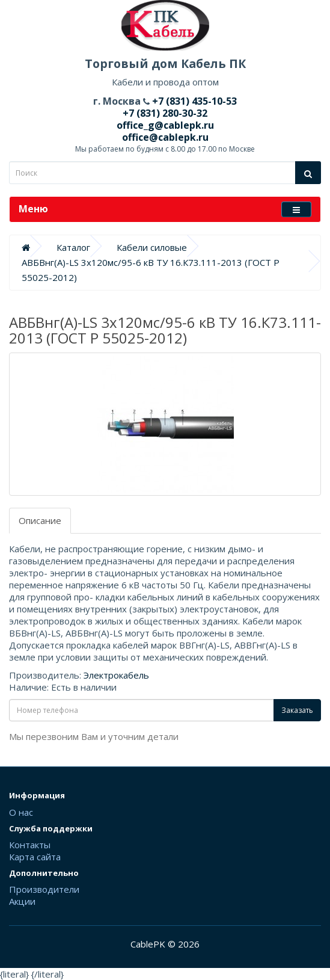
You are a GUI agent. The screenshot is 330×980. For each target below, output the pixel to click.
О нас (21, 812)
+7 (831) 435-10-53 (193, 101)
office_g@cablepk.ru (165, 125)
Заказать (297, 710)
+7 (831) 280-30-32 (165, 113)
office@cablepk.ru (165, 137)
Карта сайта (35, 857)
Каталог (73, 247)
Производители (44, 889)
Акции (22, 901)
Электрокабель (116, 675)
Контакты (30, 845)
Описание (40, 520)
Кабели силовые (152, 247)
